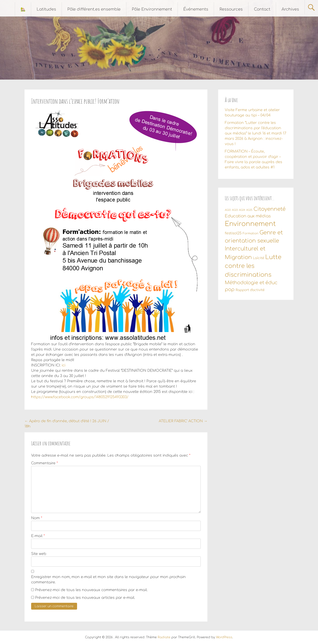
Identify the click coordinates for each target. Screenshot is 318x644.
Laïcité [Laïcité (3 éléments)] (258, 258)
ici (63, 365)
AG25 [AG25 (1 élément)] (249, 210)
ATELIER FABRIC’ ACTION (183, 421)
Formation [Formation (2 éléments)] (251, 233)
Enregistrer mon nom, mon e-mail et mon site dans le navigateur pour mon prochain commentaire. (108, 580)
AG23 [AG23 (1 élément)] (235, 210)
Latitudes (46, 9)
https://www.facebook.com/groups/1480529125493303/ (80, 397)
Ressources (231, 9)
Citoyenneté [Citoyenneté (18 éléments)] (270, 209)
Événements (196, 9)
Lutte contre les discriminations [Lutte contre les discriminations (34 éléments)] (253, 266)
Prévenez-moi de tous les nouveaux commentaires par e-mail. (91, 590)
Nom (37, 518)
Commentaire (44, 463)
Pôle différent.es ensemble (94, 9)
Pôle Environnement (152, 9)
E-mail (38, 536)
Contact (262, 9)
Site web (39, 554)
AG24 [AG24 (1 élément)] (242, 210)
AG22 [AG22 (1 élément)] (228, 210)
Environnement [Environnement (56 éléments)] (250, 224)
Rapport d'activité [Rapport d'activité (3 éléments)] (250, 290)
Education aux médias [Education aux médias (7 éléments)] (248, 216)
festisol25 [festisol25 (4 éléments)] (233, 233)
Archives (290, 9)
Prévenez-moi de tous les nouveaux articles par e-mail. (85, 598)
